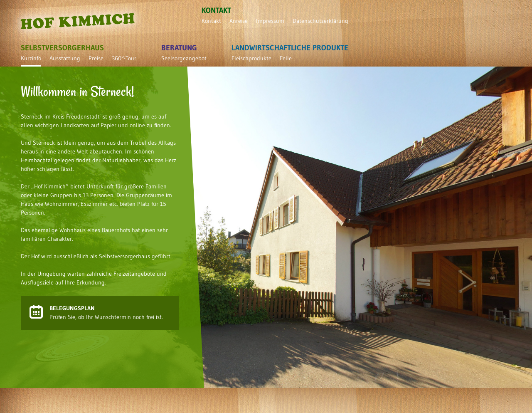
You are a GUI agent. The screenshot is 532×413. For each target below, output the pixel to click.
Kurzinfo (31, 58)
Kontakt (211, 21)
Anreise (239, 21)
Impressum (270, 21)
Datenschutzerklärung (320, 21)
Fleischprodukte (251, 58)
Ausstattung (65, 58)
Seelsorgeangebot (184, 58)
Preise (96, 58)
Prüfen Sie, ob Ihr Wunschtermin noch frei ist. (106, 313)
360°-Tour (124, 58)
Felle (286, 58)
